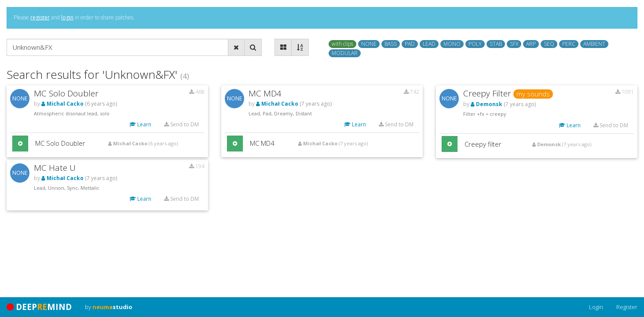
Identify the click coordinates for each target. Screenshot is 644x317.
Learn (140, 124)
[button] (20, 144)
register (40, 17)
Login (596, 307)
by (109, 307)
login (67, 17)
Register (627, 307)
